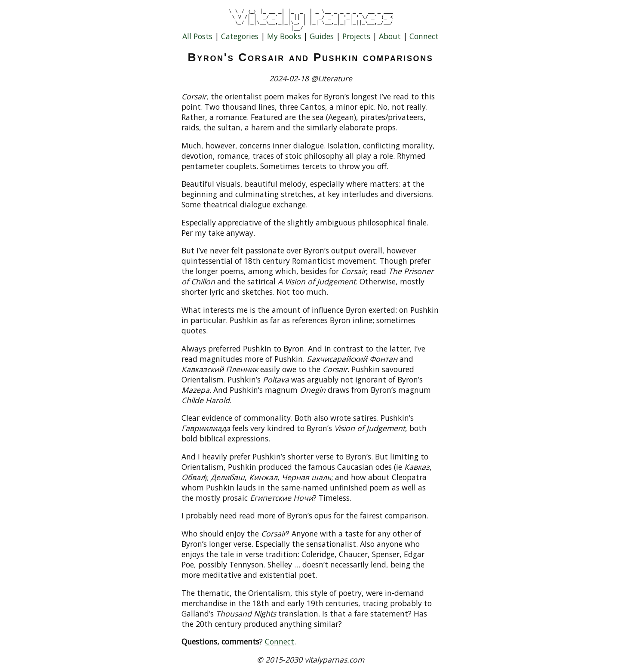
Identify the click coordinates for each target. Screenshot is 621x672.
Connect (424, 36)
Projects (356, 36)
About (390, 36)
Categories (240, 36)
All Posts (197, 36)
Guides (322, 36)
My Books (284, 36)
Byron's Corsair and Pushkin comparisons (311, 57)
